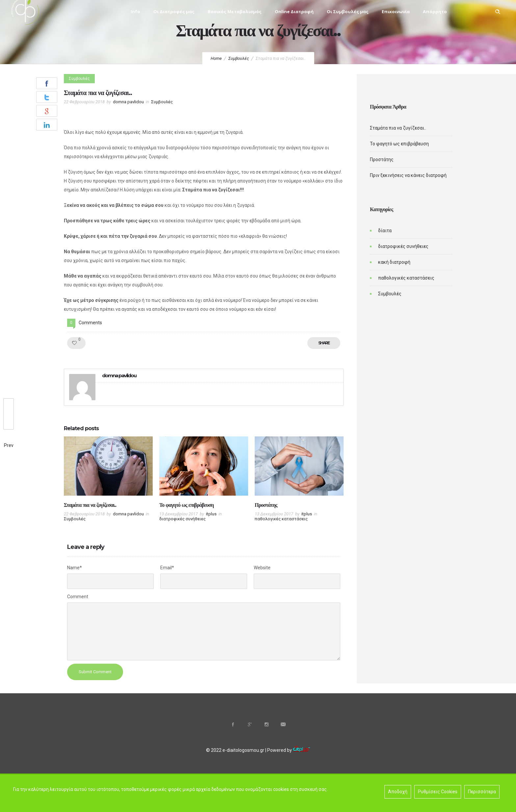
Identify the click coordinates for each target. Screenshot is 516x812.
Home (216, 58)
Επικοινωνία (396, 12)
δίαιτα (385, 231)
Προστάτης (266, 505)
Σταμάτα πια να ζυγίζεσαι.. (90, 505)
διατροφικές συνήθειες (403, 246)
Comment (78, 597)
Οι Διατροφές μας (174, 12)
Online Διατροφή (294, 12)
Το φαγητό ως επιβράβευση (186, 505)
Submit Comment (95, 672)
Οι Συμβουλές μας (348, 12)
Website (262, 568)
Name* (75, 568)
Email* (167, 568)
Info (135, 12)
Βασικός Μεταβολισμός (235, 12)
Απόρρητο (435, 12)
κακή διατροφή (394, 262)
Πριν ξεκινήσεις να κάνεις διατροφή (408, 175)
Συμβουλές (239, 58)
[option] (108, 480)
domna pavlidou (128, 102)
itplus (211, 514)
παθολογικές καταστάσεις (406, 278)
